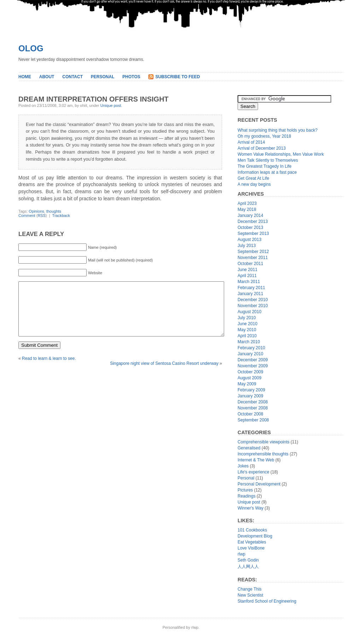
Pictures (245, 490)
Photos (131, 77)
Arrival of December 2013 (262, 148)
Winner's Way (250, 508)
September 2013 (253, 234)
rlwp (241, 554)
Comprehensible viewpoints (264, 442)
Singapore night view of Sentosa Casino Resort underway (164, 374)
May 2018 (247, 209)
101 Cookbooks (252, 530)
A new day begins (254, 184)
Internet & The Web (256, 460)
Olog (31, 48)
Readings (247, 496)
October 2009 (250, 372)
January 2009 (250, 396)
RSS (42, 215)
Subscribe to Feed (178, 77)
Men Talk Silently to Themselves (268, 160)
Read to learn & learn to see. (49, 369)
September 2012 (253, 252)
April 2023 (247, 203)
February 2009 (251, 390)
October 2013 (250, 228)
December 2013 (253, 222)
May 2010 (247, 330)
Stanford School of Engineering (267, 601)
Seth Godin (248, 560)
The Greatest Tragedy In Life (265, 166)
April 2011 (247, 276)
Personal (103, 77)
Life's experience (253, 472)
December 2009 (253, 360)
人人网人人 (248, 567)
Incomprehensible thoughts (263, 454)
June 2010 (247, 324)
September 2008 (253, 420)
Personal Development (259, 484)
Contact (72, 77)
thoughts (54, 211)
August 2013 (249, 240)
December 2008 (253, 402)
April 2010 (247, 336)
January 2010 (250, 354)
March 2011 (249, 282)
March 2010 (249, 342)
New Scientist (250, 595)
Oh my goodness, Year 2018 (264, 136)
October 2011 (250, 264)
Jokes (243, 466)
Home (25, 77)
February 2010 (251, 348)
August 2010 (249, 312)
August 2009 (249, 378)
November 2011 (253, 258)
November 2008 (253, 408)
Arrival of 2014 (251, 142)
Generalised (249, 448)
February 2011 (251, 288)
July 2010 (247, 318)
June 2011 (247, 270)
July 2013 (247, 246)
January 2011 (250, 294)
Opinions (36, 211)
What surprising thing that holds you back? (278, 130)
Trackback (61, 215)
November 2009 (253, 366)
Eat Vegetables (252, 542)
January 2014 (250, 215)
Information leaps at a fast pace (267, 172)
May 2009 (247, 384)
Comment (27, 215)
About (47, 77)
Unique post (111, 105)
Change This (250, 589)
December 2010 (253, 300)
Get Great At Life (253, 178)
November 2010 (253, 306)
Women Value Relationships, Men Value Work (281, 154)
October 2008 (250, 414)
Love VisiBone (251, 548)
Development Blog (255, 536)
